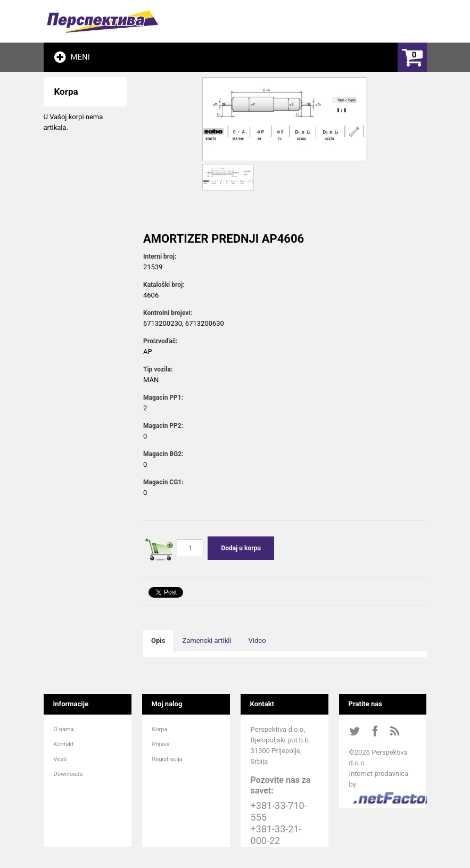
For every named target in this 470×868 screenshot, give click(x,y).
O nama (64, 729)
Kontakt (64, 744)
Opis (158, 640)
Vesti (60, 759)
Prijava (161, 744)
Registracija (167, 759)
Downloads (68, 774)
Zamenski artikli (207, 640)
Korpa (160, 729)
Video (257, 640)
